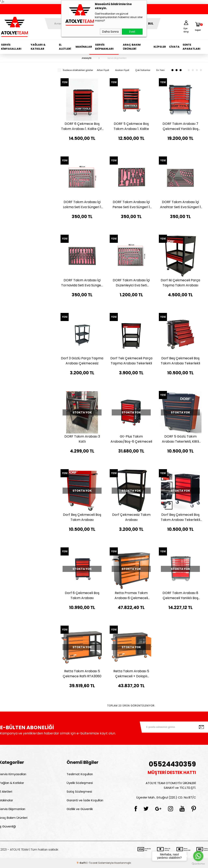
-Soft (81, 863)
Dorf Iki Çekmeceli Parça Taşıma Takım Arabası (180, 283)
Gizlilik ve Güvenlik (80, 809)
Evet (132, 32)
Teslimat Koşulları (80, 774)
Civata (174, 47)
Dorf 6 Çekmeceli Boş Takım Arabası (82, 595)
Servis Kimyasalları (11, 47)
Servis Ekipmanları (104, 47)
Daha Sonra (110, 32)
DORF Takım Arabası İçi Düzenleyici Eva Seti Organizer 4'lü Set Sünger (131, 283)
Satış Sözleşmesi (79, 791)
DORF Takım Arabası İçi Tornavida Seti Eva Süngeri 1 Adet (82, 283)
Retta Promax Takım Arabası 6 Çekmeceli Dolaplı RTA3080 (131, 596)
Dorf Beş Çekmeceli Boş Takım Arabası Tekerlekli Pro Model (180, 517)
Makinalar (84, 47)
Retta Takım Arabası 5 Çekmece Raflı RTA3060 (82, 674)
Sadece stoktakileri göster (75, 70)
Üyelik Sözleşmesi (80, 783)
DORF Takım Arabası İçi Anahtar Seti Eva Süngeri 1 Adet (180, 205)
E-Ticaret (92, 863)
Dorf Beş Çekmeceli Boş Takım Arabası (82, 517)
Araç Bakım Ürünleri (132, 47)
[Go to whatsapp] (198, 856)
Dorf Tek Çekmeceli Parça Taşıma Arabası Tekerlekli (131, 361)
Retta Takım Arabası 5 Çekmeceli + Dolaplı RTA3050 (131, 674)
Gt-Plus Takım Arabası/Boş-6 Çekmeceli (131, 439)
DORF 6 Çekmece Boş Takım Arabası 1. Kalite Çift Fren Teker (82, 126)
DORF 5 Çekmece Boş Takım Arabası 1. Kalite (131, 126)
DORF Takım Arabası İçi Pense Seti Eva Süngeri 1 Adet (131, 205)
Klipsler (160, 47)
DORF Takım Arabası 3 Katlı (82, 439)
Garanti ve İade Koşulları (85, 800)
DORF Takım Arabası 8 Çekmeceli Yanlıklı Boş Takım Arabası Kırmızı (180, 596)
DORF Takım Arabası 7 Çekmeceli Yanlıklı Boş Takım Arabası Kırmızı (180, 126)
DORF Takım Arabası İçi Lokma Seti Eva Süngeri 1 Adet (82, 205)
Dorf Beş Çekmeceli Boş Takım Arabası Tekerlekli (180, 361)
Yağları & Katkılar (38, 47)
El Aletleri (65, 47)
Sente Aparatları (191, 47)
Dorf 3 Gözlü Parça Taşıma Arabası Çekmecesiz (82, 361)
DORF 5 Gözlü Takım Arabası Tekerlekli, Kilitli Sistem (180, 439)
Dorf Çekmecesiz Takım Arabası (131, 517)
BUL (151, 24)
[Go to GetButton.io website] (198, 864)
